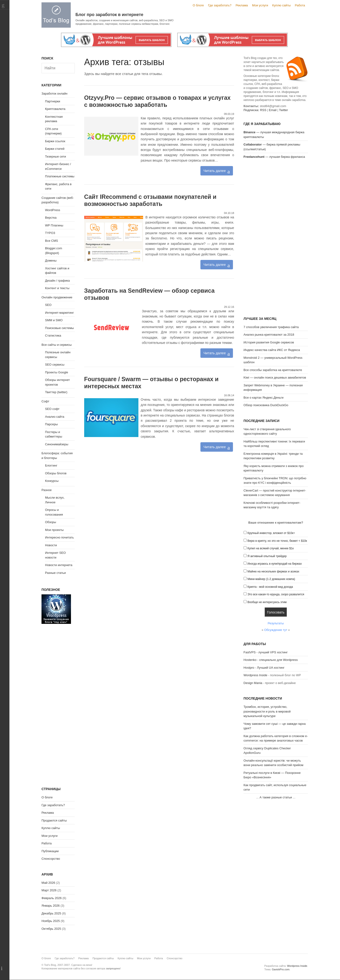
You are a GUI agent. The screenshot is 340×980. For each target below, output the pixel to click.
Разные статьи (55, 573)
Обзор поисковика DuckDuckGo (266, 405)
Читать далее (215, 171)
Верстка (51, 218)
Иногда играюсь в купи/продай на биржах (274, 564)
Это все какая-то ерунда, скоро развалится (276, 594)
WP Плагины (54, 225)
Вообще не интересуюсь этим (267, 602)
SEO (48, 305)
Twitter (283, 110)
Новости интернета (59, 565)
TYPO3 (50, 233)
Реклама (242, 5)
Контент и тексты (57, 288)
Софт (45, 401)
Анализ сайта (55, 417)
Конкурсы (52, 481)
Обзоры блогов (56, 473)
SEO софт (52, 409)
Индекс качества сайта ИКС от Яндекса (272, 350)
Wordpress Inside (255, 675)
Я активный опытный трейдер (267, 556)
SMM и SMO (54, 320)
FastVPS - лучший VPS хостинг (266, 652)
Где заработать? (220, 5)
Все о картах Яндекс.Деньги (263, 398)
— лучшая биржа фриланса (274, 157)
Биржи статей (55, 149)
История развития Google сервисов (269, 342)
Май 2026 (48, 883)
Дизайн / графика (57, 281)
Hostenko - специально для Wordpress (271, 660)
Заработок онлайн (54, 94)
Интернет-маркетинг (59, 313)
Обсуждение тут (276, 630)
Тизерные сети (56, 156)
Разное (47, 490)
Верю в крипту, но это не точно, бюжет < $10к (277, 541)
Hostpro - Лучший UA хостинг (264, 668)
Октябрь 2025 (51, 929)
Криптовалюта (55, 109)
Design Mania (253, 683)
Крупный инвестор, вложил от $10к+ (271, 533)
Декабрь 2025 (51, 913)
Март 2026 (49, 890)
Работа (300, 5)
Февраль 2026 (52, 898)
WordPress (53, 210)
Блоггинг (51, 465)
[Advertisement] (276, 238)
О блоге (198, 5)
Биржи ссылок (55, 141)
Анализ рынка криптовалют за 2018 (269, 335)
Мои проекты (54, 530)
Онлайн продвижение (57, 297)
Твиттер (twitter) (56, 392)
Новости (51, 545)
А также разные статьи (276, 797)
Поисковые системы (59, 328)
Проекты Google (57, 372)
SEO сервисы (55, 365)
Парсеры (51, 424)
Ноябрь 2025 (51, 921)
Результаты (276, 623)
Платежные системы (60, 176)
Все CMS (52, 241)
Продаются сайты (54, 820)
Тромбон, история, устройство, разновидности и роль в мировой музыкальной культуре (267, 711)
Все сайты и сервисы (57, 345)
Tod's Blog (56, 15)
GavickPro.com (281, 969)
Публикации (50, 851)
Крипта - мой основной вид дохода (270, 587)
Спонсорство (51, 859)
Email (273, 110)
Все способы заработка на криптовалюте (273, 370)
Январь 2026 (51, 906)
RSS (263, 110)
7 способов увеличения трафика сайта (271, 327)
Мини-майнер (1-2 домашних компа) (271, 579)
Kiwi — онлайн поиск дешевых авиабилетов (275, 377)
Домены (51, 261)
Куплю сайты (282, 5)
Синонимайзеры (57, 444)
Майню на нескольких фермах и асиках (273, 571)
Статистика (53, 336)
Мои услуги (260, 5)
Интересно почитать (59, 537)
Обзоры (51, 522)
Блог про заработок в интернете (109, 15)
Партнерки (53, 101)
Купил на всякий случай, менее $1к (270, 548)
